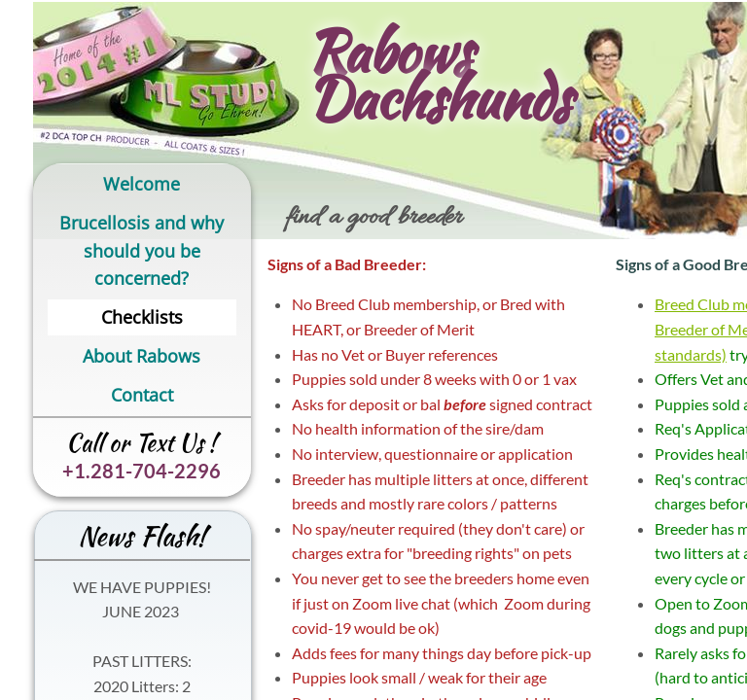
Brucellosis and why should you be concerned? (142, 251)
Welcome (142, 184)
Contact (142, 395)
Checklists (142, 317)
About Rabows (142, 356)
